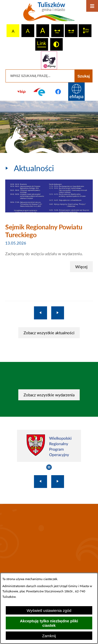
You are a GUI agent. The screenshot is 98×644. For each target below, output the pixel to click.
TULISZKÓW (49, 539)
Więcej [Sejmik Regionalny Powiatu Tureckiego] (81, 267)
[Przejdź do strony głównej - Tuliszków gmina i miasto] (49, 14)
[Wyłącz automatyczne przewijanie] (49, 467)
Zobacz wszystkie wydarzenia (49, 395)
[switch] (58, 31)
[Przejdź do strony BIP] (21, 92)
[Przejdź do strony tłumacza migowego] (49, 60)
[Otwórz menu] (92, 6)
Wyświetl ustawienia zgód (49, 610)
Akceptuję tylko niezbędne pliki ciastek (49, 623)
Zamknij (49, 636)
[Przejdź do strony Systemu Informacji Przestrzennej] (77, 92)
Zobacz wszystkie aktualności (49, 333)
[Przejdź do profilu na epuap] (40, 92)
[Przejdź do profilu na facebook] (58, 92)
